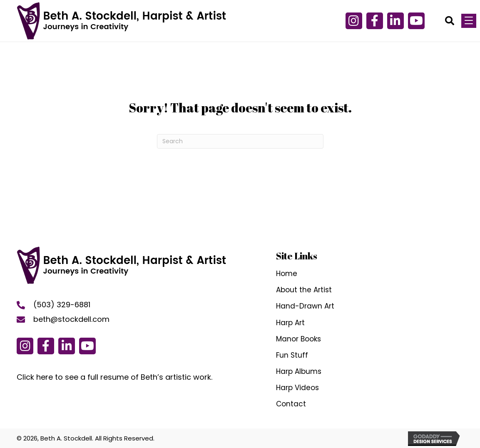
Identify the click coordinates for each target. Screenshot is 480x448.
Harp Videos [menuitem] (297, 388)
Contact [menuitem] (291, 404)
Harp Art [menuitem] (290, 323)
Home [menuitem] (287, 274)
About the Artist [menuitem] (304, 290)
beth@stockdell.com (71, 319)
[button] (375, 21)
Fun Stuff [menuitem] (292, 355)
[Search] (240, 141)
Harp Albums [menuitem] (299, 371)
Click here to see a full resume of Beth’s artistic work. (114, 377)
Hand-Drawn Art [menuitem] (305, 306)
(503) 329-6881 (62, 305)
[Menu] (469, 21)
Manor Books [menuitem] (298, 339)
